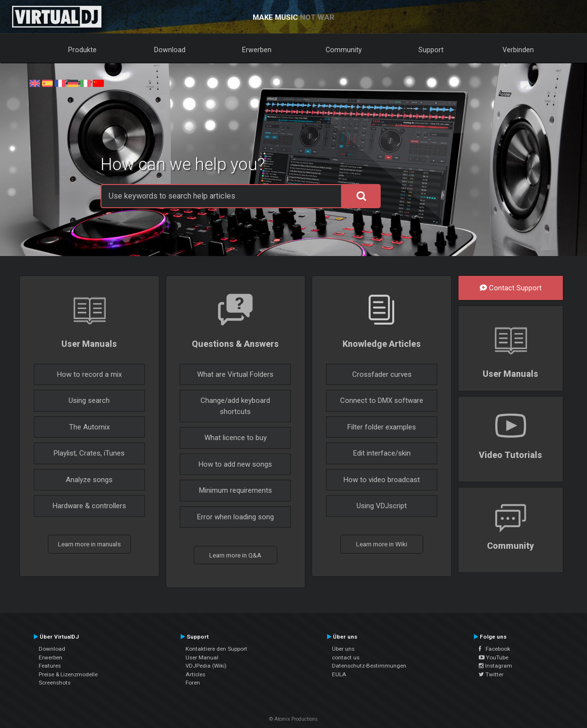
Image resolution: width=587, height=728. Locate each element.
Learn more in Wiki (382, 544)
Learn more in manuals (89, 544)
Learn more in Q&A (235, 555)
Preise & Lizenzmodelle (68, 674)
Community (344, 50)
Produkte (82, 50)
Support (431, 50)
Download (170, 50)
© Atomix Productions (293, 719)
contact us (346, 657)
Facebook (494, 649)
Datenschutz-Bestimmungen (369, 666)
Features (50, 666)
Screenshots (55, 683)
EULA (339, 674)
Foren (193, 683)
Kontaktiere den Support (216, 649)
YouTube (494, 657)
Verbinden (518, 50)
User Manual (202, 657)
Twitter (491, 674)
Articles (195, 674)
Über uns (343, 649)
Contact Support (511, 288)
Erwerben (257, 50)
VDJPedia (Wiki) (206, 666)
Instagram (495, 666)
